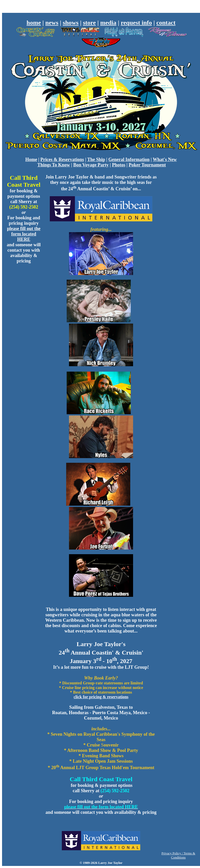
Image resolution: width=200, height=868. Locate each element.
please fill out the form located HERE (24, 234)
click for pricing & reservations (101, 697)
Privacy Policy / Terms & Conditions (178, 855)
